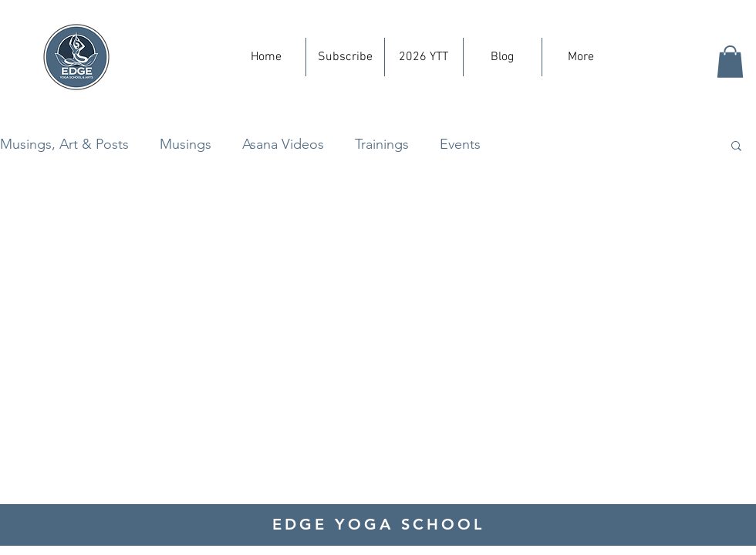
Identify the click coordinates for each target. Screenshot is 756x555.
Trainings (382, 144)
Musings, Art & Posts (64, 144)
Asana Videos (283, 144)
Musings (186, 144)
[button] (730, 62)
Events (460, 144)
